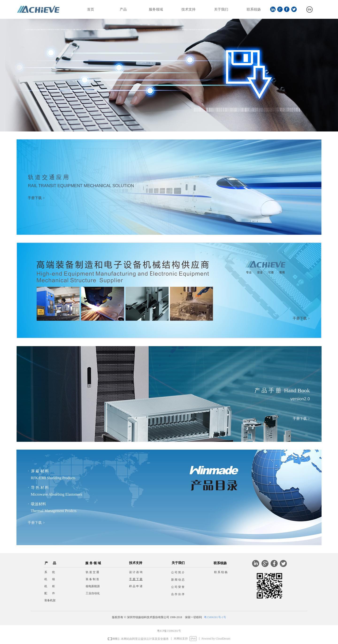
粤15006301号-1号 (215, 617)
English (309, 11)
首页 (91, 9)
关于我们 (221, 9)
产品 (123, 9)
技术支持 (188, 9)
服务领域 (156, 9)
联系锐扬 (254, 9)
